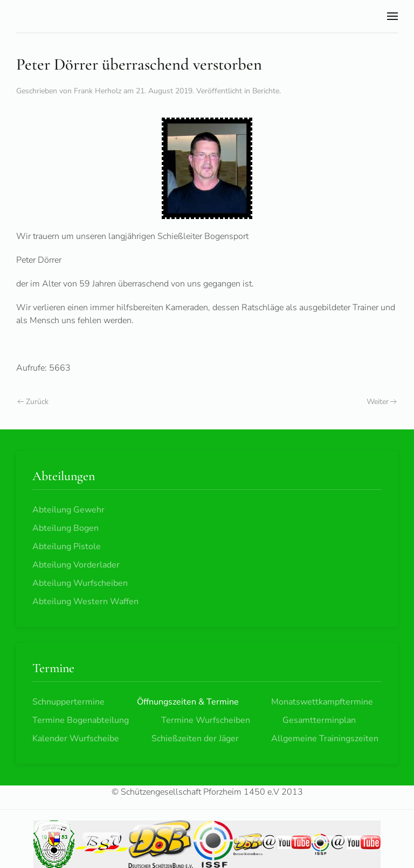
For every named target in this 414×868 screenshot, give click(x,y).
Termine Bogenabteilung (81, 720)
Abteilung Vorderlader (76, 565)
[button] (392, 16)
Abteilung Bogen (65, 528)
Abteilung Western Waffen (85, 602)
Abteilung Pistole (67, 546)
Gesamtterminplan (319, 720)
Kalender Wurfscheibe (76, 739)
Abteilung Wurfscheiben (80, 583)
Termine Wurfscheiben (206, 720)
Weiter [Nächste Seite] (382, 402)
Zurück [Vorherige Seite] (33, 402)
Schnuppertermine (68, 702)
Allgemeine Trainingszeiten (325, 739)
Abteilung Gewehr (68, 510)
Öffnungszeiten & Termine (188, 702)
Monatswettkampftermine (322, 702)
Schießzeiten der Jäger (195, 739)
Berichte (266, 91)
